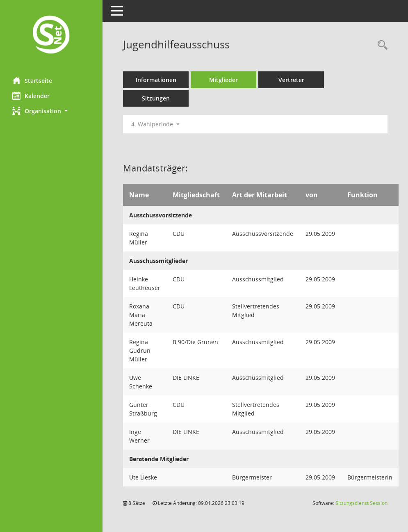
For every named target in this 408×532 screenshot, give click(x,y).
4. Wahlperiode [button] (155, 124)
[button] (51, 111)
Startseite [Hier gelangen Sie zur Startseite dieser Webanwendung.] (32, 80)
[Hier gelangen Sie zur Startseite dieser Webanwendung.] (51, 35)
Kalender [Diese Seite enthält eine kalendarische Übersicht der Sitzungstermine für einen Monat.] (31, 96)
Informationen (156, 80)
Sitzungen (156, 98)
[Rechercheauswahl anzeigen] (381, 45)
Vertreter (291, 80)
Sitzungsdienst (361, 503)
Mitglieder (223, 80)
